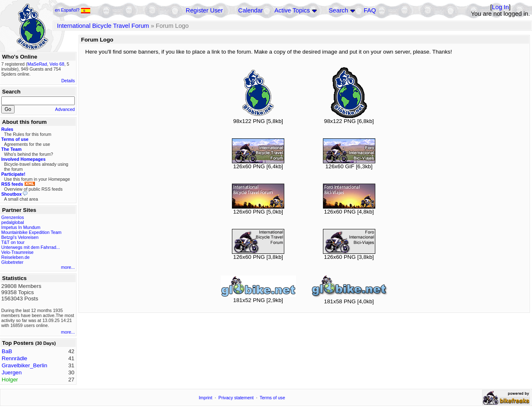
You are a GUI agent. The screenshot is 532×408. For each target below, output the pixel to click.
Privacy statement (236, 398)
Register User (204, 10)
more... (68, 267)
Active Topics (292, 10)
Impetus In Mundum (21, 227)
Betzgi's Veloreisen (20, 237)
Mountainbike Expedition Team (31, 232)
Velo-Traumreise (17, 252)
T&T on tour (13, 242)
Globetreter (12, 262)
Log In (501, 7)
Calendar (250, 10)
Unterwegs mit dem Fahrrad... (31, 247)
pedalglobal (13, 222)
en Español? (73, 10)
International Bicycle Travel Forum (103, 26)
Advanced (65, 109)
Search (338, 10)
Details (68, 81)
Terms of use (272, 398)
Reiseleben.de (15, 257)
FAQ (370, 10)
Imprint (206, 398)
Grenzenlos (13, 217)
